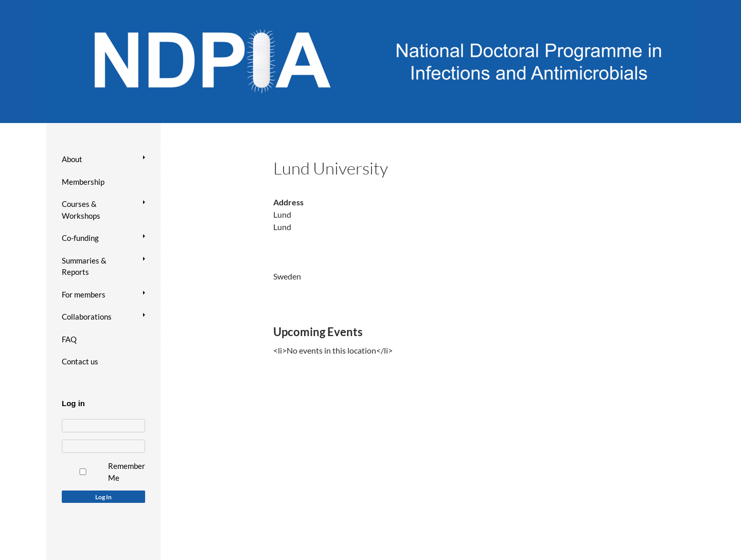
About (72, 159)
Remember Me (127, 472)
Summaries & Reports (84, 266)
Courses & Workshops (81, 210)
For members (84, 294)
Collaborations (87, 317)
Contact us (80, 361)
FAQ (69, 339)
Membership (83, 182)
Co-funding (80, 238)
